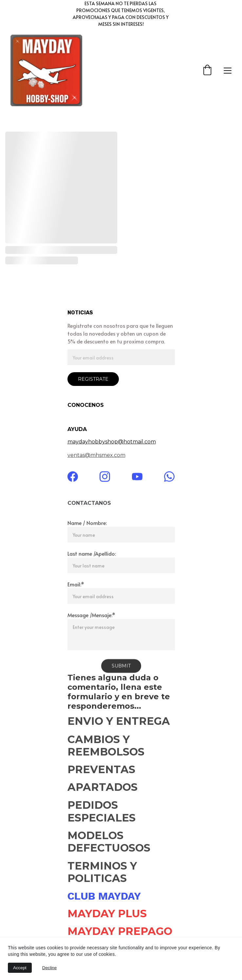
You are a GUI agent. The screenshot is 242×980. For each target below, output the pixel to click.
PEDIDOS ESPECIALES (102, 813)
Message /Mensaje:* (91, 625)
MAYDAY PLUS (107, 914)
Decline (49, 968)
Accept (20, 968)
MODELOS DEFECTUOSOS (109, 843)
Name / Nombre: (87, 533)
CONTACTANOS (89, 504)
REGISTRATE (93, 379)
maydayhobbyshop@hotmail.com (112, 442)
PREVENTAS (101, 770)
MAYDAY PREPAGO (120, 932)
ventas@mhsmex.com (96, 456)
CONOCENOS (86, 405)
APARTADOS (104, 788)
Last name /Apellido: (92, 563)
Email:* (76, 594)
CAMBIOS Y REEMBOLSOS (106, 747)
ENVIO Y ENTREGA (119, 722)
